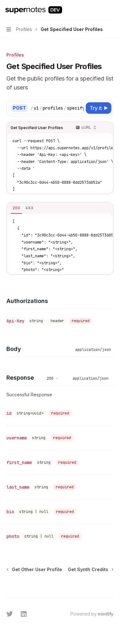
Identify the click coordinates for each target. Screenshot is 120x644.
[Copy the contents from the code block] (105, 128)
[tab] (16, 208)
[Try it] (99, 108)
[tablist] (53, 208)
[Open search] (100, 10)
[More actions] (112, 10)
